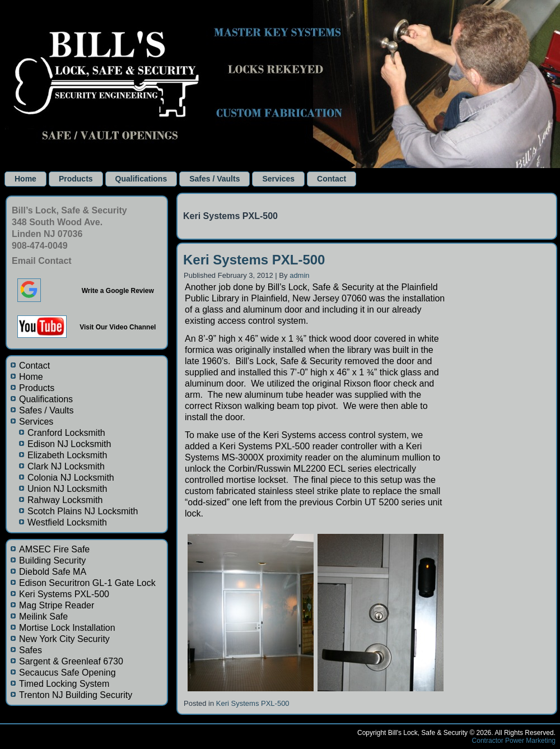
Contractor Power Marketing (514, 741)
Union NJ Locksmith (67, 489)
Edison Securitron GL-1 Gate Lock (87, 583)
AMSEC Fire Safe (54, 549)
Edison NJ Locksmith (69, 444)
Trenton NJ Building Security (76, 695)
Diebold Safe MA (53, 572)
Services (278, 179)
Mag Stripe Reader (57, 605)
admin (299, 275)
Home (25, 179)
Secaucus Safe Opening (67, 673)
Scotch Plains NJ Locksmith (83, 511)
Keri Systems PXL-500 (64, 594)
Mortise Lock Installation (67, 628)
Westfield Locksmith (67, 522)
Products (76, 179)
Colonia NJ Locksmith (71, 478)
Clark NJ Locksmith (66, 466)
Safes (31, 650)
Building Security (52, 560)
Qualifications (141, 179)
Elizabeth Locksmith (67, 455)
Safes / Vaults (214, 179)
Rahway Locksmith (65, 500)
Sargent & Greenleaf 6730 (71, 661)
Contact (332, 179)
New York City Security (64, 639)
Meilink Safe (43, 617)
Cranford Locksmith (66, 433)
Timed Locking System (64, 684)
